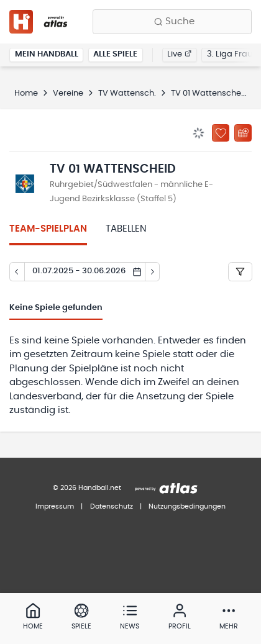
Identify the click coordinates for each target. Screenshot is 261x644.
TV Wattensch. (127, 93)
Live (179, 54)
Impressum (55, 506)
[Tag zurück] (17, 272)
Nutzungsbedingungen (187, 506)
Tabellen (126, 229)
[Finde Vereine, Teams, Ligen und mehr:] (172, 22)
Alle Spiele (115, 54)
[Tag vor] (153, 272)
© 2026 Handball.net (87, 488)
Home (26, 93)
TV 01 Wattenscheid (210, 93)
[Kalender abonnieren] (243, 133)
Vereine (68, 93)
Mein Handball (47, 54)
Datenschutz (112, 506)
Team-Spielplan (48, 229)
